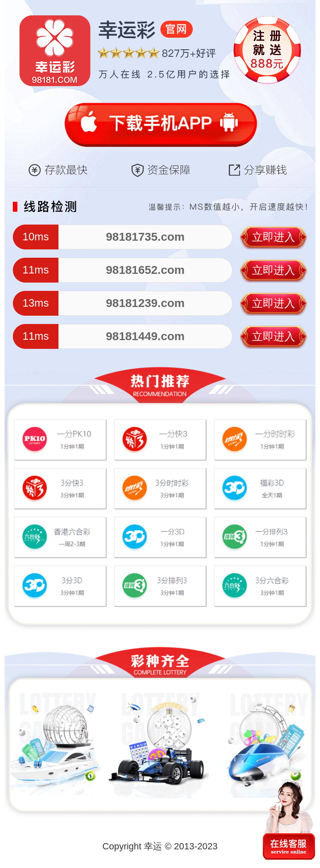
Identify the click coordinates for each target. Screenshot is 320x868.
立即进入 (274, 237)
